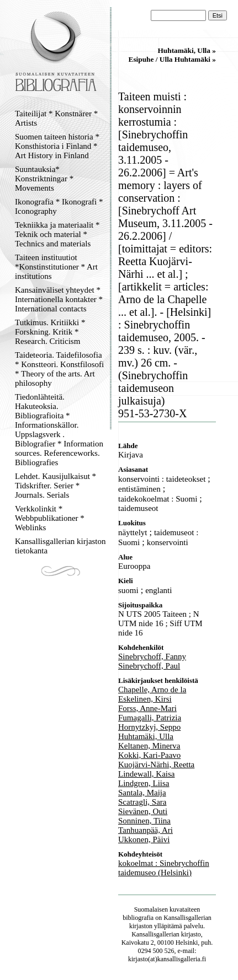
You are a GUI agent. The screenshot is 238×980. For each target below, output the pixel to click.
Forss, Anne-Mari (147, 708)
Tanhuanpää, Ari (146, 830)
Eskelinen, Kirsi (145, 699)
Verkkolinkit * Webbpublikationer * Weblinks (50, 518)
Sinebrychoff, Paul (149, 666)
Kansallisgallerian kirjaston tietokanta (60, 546)
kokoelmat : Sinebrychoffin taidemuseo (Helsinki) (164, 868)
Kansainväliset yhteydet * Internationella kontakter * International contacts (59, 299)
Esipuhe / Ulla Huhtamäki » (173, 59)
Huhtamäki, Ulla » (187, 50)
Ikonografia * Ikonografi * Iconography (59, 206)
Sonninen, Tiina (144, 821)
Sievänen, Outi (143, 811)
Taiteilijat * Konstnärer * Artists (56, 118)
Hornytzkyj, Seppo (149, 727)
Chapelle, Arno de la (152, 690)
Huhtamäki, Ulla (146, 736)
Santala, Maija (142, 793)
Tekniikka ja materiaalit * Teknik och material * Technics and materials (57, 234)
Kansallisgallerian (187, 918)
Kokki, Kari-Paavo (149, 755)
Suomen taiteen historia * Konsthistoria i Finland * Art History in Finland (57, 146)
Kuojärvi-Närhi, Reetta (156, 764)
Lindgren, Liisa (144, 783)
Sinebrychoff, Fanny (152, 656)
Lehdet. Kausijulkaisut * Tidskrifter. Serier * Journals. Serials (55, 486)
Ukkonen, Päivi (144, 839)
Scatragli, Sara (142, 802)
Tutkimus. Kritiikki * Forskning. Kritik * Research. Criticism (50, 332)
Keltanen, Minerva (149, 746)
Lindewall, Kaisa (146, 774)
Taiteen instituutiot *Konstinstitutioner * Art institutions (56, 267)
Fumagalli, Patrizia (150, 718)
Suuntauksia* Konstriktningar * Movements (44, 179)
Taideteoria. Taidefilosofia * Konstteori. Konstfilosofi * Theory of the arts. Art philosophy (59, 369)
